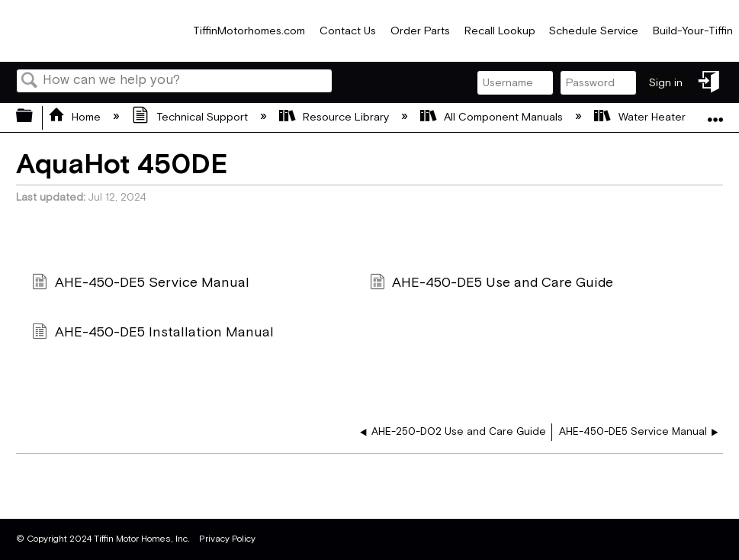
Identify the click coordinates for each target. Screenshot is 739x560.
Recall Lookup (500, 31)
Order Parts (420, 31)
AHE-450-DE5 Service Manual (140, 284)
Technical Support (191, 117)
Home (76, 117)
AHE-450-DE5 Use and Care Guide (492, 284)
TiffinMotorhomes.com (249, 31)
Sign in (666, 83)
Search (30, 82)
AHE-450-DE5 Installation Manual (153, 334)
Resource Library (336, 117)
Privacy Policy (227, 539)
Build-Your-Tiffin (693, 31)
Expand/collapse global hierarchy (34, 117)
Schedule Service (594, 31)
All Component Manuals (493, 117)
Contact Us (348, 31)
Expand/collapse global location (715, 113)
